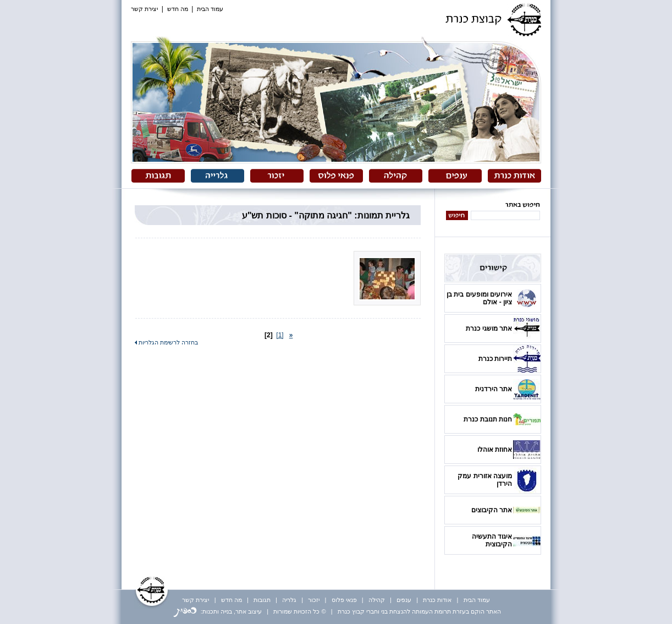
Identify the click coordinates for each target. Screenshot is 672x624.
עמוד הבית (210, 9)
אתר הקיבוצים (492, 510)
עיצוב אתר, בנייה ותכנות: (217, 611)
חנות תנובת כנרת (488, 419)
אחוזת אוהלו (495, 450)
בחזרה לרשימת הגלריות (166, 342)
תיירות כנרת (495, 359)
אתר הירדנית (494, 389)
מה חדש (178, 9)
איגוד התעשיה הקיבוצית (492, 540)
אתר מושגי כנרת (489, 329)
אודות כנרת (437, 600)
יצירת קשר (144, 9)
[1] (280, 335)
